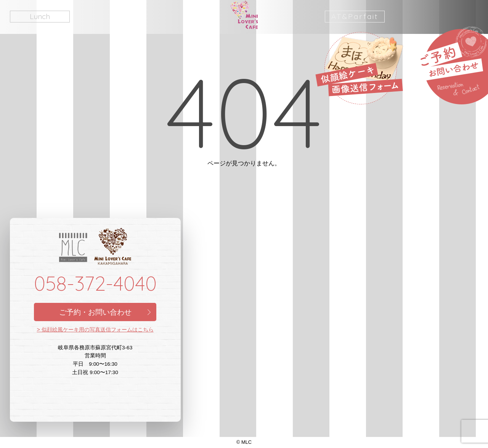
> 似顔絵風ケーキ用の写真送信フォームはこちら (95, 330)
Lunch (40, 16)
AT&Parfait (355, 16)
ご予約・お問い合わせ (95, 312)
